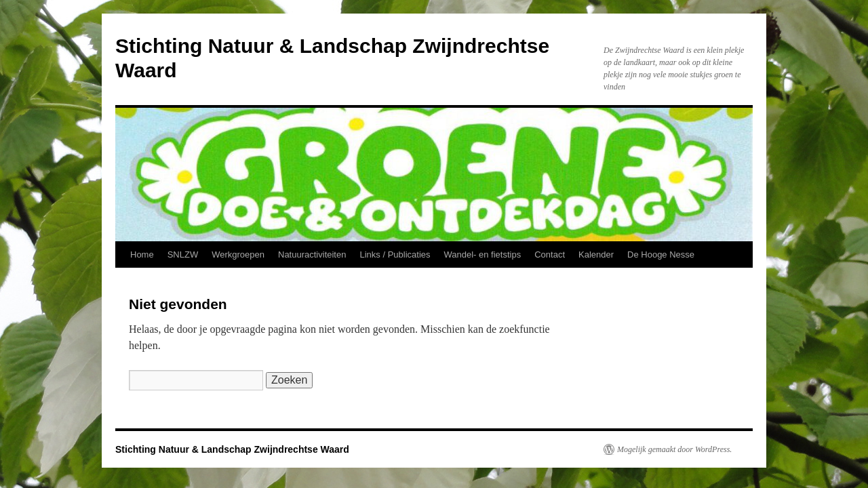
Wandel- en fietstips (483, 255)
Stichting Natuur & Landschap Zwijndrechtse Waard (232, 449)
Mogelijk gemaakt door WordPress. (674, 449)
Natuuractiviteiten (312, 255)
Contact (550, 255)
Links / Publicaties (395, 255)
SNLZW (183, 255)
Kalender (596, 255)
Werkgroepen (238, 255)
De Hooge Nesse (661, 255)
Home (142, 255)
